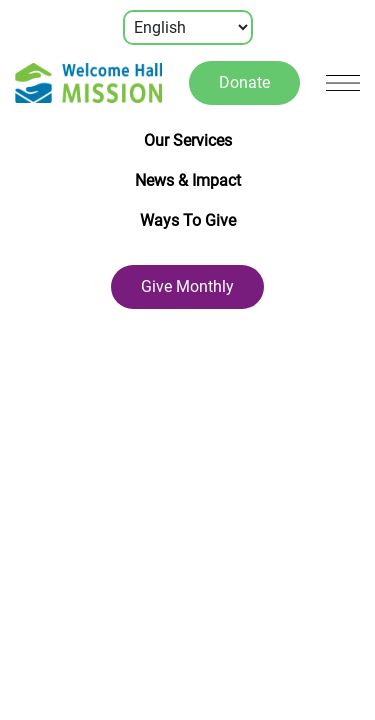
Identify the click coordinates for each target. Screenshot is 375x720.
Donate (244, 82)
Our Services (188, 140)
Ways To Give (188, 220)
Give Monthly (187, 286)
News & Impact (188, 180)
